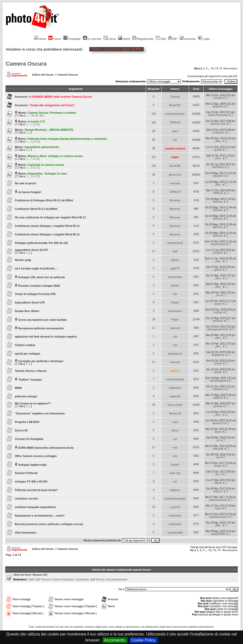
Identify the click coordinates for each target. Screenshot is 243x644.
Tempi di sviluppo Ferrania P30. (35, 294)
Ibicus (175, 430)
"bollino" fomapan (30, 380)
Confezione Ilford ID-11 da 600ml (36, 209)
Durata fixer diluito (27, 311)
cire (175, 294)
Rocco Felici (175, 405)
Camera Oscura (26, 64)
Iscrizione (188, 39)
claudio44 (218, 176)
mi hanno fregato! (30, 192)
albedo (175, 260)
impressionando (175, 114)
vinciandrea (175, 277)
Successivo (230, 68)
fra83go (218, 312)
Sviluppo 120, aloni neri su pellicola (41, 277)
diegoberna (175, 354)
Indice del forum (43, 75)
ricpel (218, 508)
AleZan (175, 371)
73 (217, 68)
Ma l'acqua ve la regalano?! (33, 403)
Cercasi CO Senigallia (29, 439)
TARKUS (175, 122)
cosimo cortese (175, 148)
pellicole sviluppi (26, 396)
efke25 (218, 483)
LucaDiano (218, 133)
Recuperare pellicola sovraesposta (41, 328)
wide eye (175, 473)
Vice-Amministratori (116, 580)
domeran (218, 321)
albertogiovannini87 (218, 329)
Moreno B (175, 413)
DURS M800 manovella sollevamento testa (46, 448)
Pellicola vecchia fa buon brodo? (36, 490)
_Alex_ (218, 141)
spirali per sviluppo (27, 354)
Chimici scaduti (25, 345)
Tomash (175, 97)
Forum (55, 39)
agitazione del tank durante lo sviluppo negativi (46, 337)
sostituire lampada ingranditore (35, 507)
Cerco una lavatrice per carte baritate (42, 320)
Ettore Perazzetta (218, 115)
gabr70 (175, 268)
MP (173, 39)
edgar (175, 157)
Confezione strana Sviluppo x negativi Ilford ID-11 (47, 226)
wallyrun (175, 490)
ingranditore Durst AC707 (31, 250)
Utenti (124, 39)
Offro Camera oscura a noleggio (36, 456)
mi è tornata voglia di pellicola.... (36, 268)
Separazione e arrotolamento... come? (40, 516)
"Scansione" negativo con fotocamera (40, 413)
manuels (175, 183)
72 (212, 68)
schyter (218, 363)
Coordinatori (82, 580)
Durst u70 (21, 430)
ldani (175, 131)
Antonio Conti (218, 124)
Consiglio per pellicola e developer (41, 361)
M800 (18, 388)
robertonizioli (175, 243)
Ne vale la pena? (26, 183)
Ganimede (175, 516)
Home (40, 39)
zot (175, 140)
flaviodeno (218, 167)
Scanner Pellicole (26, 473)
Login (204, 39)
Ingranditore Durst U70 (30, 302)
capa (175, 422)
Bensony (175, 200)
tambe (218, 304)
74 (221, 68)
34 (32, 116)
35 (36, 116)
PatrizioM (218, 449)
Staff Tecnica (97, 580)
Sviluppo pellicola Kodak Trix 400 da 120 (41, 243)
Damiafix (218, 253)
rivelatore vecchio (27, 499)
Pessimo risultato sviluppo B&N (39, 286)
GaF (175, 251)
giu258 (218, 150)
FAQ (161, 39)
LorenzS (175, 507)
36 (41, 116)
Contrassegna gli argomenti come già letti (212, 76)
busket (175, 464)
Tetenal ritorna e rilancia (31, 371)
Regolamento (143, 39)
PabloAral (175, 388)
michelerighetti (175, 379)
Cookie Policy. (144, 640)
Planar (175, 302)
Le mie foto (92, 39)
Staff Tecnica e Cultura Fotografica (54, 580)
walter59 (175, 396)
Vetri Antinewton (26, 533)
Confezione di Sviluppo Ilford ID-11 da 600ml (44, 200)
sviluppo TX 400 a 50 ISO (31, 481)
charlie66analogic (175, 499)
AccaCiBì (175, 166)
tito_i (218, 474)
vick (175, 447)
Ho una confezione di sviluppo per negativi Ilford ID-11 (50, 217)
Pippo (175, 319)
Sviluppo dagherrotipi (32, 465)
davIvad (175, 328)
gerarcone (175, 175)
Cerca (110, 39)
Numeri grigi (23, 260)
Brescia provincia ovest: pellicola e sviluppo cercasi (49, 524)
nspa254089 (175, 533)
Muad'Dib (175, 105)
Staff (31, 580)
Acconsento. (115, 640)
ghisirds (218, 406)
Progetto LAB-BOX (27, 422)
